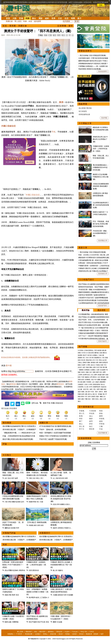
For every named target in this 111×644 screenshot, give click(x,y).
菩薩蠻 (66, 528)
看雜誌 (45, 634)
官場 (21, 18)
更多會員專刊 (103, 71)
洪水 (87, 358)
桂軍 (83, 394)
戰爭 (14, 595)
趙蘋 (101, 421)
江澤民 (88, 365)
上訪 (93, 382)
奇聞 (73, 18)
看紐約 (61, 634)
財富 (63, 478)
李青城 (102, 424)
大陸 (14, 18)
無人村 (55, 570)
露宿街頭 (36, 570)
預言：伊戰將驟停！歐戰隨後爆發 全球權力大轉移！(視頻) (37, 592)
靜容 (91, 424)
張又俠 (89, 355)
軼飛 (81, 416)
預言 (17, 595)
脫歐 (87, 372)
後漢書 (13, 528)
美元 (101, 372)
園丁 (81, 421)
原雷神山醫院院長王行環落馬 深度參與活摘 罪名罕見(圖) (61, 499)
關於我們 (42, 632)
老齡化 (60, 570)
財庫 (66, 478)
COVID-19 (84, 353)
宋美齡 (100, 394)
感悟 (83, 399)
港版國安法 (98, 358)
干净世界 (19, 634)
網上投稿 (20, 632)
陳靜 (91, 419)
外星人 (97, 399)
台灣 (91, 377)
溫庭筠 (55, 528)
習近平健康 (33, 622)
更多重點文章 (103, 241)
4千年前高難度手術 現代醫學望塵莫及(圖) (55, 426)
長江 (84, 358)
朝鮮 (79, 372)
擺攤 (54, 622)
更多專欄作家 (103, 433)
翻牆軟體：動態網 (92, 634)
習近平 (85, 355)
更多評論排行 (103, 341)
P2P (95, 380)
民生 (93, 392)
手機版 (41, 35)
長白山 (103, 384)
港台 (34, 18)
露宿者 (60, 595)
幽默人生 (103, 397)
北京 (99, 377)
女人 (54, 478)
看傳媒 (68, 634)
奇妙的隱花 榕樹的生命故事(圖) (90, 69)
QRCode (35, 403)
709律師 (89, 382)
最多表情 (101, 310)
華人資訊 (18, 21)
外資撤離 (70, 595)
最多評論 (86, 310)
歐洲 (37, 597)
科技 (30, 21)
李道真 (92, 413)
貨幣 (104, 372)
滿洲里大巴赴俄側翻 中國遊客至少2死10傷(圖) (101, 177)
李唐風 (102, 419)
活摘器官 (81, 384)
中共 (97, 360)
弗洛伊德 (89, 360)
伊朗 (10, 502)
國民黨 (97, 353)
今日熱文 (7, 455)
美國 (27, 18)
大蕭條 (55, 595)
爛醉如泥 (8, 528)
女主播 (80, 389)
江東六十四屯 (88, 384)
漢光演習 (91, 353)
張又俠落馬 (83, 111)
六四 (103, 358)
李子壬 (82, 429)
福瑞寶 (74, 634)
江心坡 (86, 387)
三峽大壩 (101, 355)
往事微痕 (87, 370)
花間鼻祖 (61, 528)
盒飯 (10, 622)
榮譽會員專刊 (85, 51)
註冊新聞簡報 (85, 438)
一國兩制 (81, 370)
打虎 (97, 367)
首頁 (8, 18)
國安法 (105, 353)
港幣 (95, 375)
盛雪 (91, 421)
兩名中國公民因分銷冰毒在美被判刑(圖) (18, 439)
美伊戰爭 (32, 597)
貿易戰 (80, 355)
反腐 (94, 367)
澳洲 (61, 102)
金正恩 (104, 360)
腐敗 (91, 367)
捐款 (36, 632)
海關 (102, 389)
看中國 (9, 366)
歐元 (89, 375)
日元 (92, 375)
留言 (55, 35)
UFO (94, 360)
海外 (97, 392)
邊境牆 (93, 362)
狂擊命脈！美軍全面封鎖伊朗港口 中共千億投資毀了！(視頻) (13, 565)
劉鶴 (79, 365)
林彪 (79, 397)
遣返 (105, 389)
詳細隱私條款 (22, 5)
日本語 (92, 632)
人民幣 (80, 375)
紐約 (47, 18)
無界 (102, 634)
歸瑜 (101, 413)
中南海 (98, 365)
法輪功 (97, 382)
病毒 (79, 353)
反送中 (80, 367)
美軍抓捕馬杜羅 (84, 114)
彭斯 (97, 362)
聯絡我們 (29, 632)
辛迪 (101, 429)
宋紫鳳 (31, 525)
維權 (84, 382)
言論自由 (104, 387)
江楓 (101, 426)
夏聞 (101, 416)
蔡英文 (95, 377)
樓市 (104, 375)
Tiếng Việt (84, 632)
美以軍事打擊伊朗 (85, 108)
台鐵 (101, 353)
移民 (91, 389)
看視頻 (81, 634)
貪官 (84, 367)
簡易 (101, 411)
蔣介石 (95, 394)
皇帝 (89, 397)
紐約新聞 (37, 21)
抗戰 (86, 394)
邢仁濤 (82, 426)
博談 (40, 18)
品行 (6, 478)
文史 (60, 18)
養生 (79, 401)
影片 (79, 18)
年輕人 (38, 478)
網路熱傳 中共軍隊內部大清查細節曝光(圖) (94, 258)
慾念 (10, 478)
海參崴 (87, 377)
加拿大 (83, 372)
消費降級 (15, 622)
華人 (88, 389)
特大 (63, 35)
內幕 (102, 365)
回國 (83, 392)
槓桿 (97, 372)
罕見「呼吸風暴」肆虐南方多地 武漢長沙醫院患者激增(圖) (101, 224)
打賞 (50, 35)
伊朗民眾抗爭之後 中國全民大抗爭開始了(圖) (100, 139)
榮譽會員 (13, 384)
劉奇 (83, 397)
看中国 (19, 10)
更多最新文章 (103, 274)
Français (75, 632)
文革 (105, 399)
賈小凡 (82, 413)
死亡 (42, 478)
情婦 (87, 367)
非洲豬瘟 (87, 380)
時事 (25, 21)
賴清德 (99, 350)
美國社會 (9, 21)
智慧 (79, 399)
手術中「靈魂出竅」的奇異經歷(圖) (53, 429)
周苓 (81, 419)
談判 (23, 502)
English (67, 632)
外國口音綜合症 (9, 126)
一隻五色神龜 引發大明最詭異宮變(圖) (92, 55)
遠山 (91, 416)
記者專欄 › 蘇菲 (65, 26)
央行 (91, 372)
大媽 (107, 377)
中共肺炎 (81, 350)
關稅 (89, 362)
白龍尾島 (81, 387)
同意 (101, 5)
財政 (107, 375)
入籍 (86, 392)
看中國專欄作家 (86, 407)
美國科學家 (32, 502)
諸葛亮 (93, 397)
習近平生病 (41, 622)
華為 (100, 360)
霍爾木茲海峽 (16, 502)
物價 (6, 622)
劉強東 (103, 377)
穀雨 (35, 525)
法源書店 (38, 634)
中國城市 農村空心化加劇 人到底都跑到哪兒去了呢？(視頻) (61, 565)
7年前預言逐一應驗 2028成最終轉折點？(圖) (100, 233)
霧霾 (99, 380)
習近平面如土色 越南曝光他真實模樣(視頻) (94, 284)
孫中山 (90, 394)
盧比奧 (104, 350)
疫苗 (79, 360)
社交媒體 (103, 370)
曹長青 (92, 429)
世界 (53, 18)
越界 (16, 478)
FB (107, 370)
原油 (6, 570)
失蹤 (42, 502)
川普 (6, 502)
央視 (84, 389)
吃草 (65, 595)
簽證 (79, 392)
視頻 (5, 545)
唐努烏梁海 (97, 384)
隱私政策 (59, 632)
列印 (59, 35)
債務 (94, 372)
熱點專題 (83, 104)
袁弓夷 (91, 358)
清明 (39, 525)
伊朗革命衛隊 (23, 570)
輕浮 (13, 478)
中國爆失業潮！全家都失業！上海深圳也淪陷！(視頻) (36, 565)
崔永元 (93, 365)
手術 (53, 132)
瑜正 (91, 426)
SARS (91, 387)
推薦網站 (11, 634)
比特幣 (85, 375)
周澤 (18, 528)
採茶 (42, 525)
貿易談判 (105, 362)
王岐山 (80, 362)
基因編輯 (104, 380)
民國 (79, 394)
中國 (30, 478)
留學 (98, 389)
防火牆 (80, 382)
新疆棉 (80, 358)
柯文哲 (83, 360)
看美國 (13, 26)
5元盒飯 (59, 622)
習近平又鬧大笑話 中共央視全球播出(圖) (93, 322)
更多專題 (104, 118)
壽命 (101, 399)
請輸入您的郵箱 (94, 442)
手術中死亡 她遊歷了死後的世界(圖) (53, 439)
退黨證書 (53, 634)
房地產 (100, 375)
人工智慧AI (43, 597)
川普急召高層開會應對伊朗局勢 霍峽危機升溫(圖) (101, 186)
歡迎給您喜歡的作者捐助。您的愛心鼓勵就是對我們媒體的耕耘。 (26, 357)
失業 (30, 570)
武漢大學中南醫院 (59, 504)
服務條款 (51, 632)
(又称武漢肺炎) (89, 350)
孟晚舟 (85, 362)
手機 (86, 399)
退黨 (106, 358)
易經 (98, 397)
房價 (79, 380)
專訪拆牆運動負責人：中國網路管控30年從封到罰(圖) (101, 167)
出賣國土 (95, 355)
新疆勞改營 (97, 387)
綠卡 (89, 392)
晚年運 (58, 478)
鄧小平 (105, 394)
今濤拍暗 (93, 411)
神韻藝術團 (29, 634)
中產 (83, 377)
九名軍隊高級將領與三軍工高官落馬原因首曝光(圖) (101, 205)
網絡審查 (103, 382)
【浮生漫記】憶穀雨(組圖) (37, 522)
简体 (46, 35)
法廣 (98, 370)
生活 (66, 18)
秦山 (81, 424)
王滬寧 (83, 365)
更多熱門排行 (103, 306)
